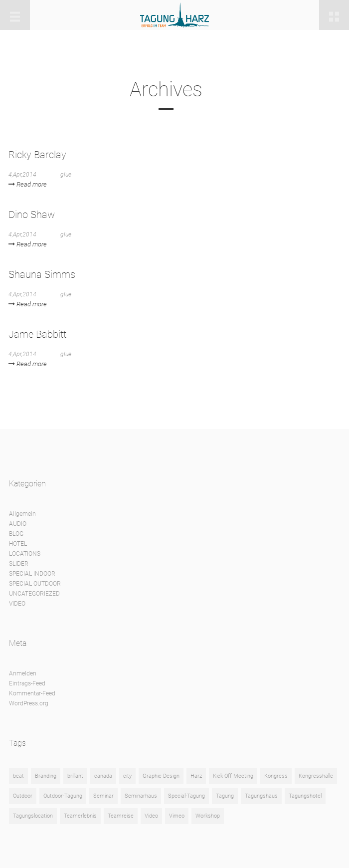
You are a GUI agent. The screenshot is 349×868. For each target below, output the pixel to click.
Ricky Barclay (37, 155)
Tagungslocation (33, 816)
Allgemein (22, 514)
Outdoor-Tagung (63, 796)
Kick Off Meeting (233, 776)
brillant (75, 776)
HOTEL (18, 544)
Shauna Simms (42, 274)
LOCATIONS (25, 554)
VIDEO (17, 604)
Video (151, 816)
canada (103, 776)
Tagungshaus (261, 796)
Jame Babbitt (37, 334)
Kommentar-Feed (32, 693)
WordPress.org (29, 703)
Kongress (276, 776)
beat (18, 776)
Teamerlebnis (80, 816)
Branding (46, 776)
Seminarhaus (141, 796)
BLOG (16, 534)
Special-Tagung (186, 796)
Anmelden (23, 673)
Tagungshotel (305, 796)
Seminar (103, 796)
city (127, 776)
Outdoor (23, 796)
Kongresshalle (316, 776)
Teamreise (121, 816)
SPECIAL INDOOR (32, 574)
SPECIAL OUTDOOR (35, 584)
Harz (196, 776)
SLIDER (19, 564)
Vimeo (177, 816)
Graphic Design (161, 776)
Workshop (208, 816)
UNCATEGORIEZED (34, 594)
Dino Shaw (32, 215)
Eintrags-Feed (27, 683)
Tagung (225, 796)
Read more (28, 184)
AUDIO (18, 524)
